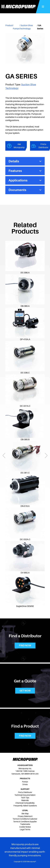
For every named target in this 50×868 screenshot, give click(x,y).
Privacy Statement (25, 816)
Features (25, 171)
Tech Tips (25, 798)
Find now (25, 646)
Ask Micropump (16, 146)
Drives (25, 784)
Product (9, 25)
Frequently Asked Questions (25, 806)
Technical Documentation (25, 795)
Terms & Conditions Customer (25, 819)
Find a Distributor (25, 792)
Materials (25, 800)
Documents (25, 190)
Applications (25, 180)
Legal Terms (25, 830)
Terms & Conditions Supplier (25, 822)
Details (25, 161)
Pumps (16, 29)
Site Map (25, 814)
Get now (25, 691)
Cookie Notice (25, 827)
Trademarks (25, 824)
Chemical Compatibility (25, 803)
